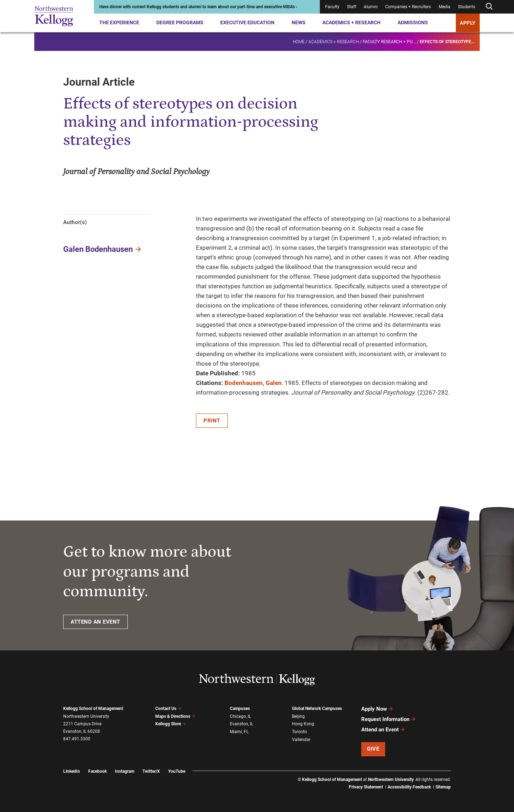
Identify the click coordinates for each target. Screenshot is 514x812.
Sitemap (443, 787)
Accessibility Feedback (409, 787)
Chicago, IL (240, 716)
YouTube (177, 771)
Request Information (389, 719)
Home (299, 41)
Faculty (332, 7)
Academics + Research (351, 22)
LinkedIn (72, 771)
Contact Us (168, 709)
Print (212, 421)
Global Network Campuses (317, 709)
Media (445, 7)
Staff (352, 7)
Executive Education (247, 22)
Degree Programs (180, 22)
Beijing (298, 716)
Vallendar (301, 740)
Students (467, 7)
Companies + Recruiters (408, 7)
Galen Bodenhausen (98, 249)
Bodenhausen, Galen (253, 383)
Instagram (125, 771)
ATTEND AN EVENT (95, 622)
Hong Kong (303, 724)
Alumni (371, 7)
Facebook (97, 771)
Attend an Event (383, 730)
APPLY (468, 23)
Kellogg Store (171, 724)
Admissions (413, 22)
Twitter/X (151, 771)
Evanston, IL (241, 724)
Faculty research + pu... (389, 41)
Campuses (240, 709)
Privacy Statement (366, 787)
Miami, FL (239, 732)
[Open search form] (489, 7)
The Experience (119, 22)
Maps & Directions (175, 716)
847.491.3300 (77, 739)
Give (373, 749)
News (299, 22)
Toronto (299, 732)
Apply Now (377, 709)
